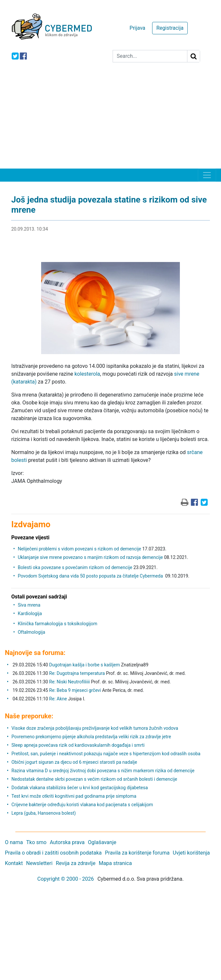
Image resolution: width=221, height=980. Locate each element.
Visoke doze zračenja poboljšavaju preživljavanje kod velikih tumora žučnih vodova (95, 728)
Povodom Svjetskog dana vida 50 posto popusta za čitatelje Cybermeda (91, 576)
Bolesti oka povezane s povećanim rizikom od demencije (75, 567)
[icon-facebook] (23, 56)
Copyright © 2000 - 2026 (65, 879)
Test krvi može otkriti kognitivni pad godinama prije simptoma (74, 796)
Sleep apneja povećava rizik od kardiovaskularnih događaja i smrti (78, 745)
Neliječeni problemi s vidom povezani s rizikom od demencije (79, 549)
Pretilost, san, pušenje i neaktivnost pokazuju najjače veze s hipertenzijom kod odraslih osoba (106, 754)
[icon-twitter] (15, 56)
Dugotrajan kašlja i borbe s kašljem (85, 665)
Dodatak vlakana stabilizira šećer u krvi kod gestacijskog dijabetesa (80, 788)
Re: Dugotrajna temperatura (77, 673)
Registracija (170, 28)
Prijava (137, 28)
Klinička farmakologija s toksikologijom (57, 624)
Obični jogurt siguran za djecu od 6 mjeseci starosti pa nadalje (74, 762)
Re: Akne (59, 699)
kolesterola (87, 374)
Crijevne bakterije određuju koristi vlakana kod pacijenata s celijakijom (82, 805)
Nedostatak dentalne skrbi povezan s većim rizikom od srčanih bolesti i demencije (94, 779)
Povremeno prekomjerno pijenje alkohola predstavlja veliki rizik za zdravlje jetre (91, 737)
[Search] (150, 56)
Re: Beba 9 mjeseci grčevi (75, 690)
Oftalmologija (31, 632)
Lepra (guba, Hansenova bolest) (44, 813)
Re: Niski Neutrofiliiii (70, 682)
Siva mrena (29, 605)
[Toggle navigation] (207, 175)
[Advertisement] (110, 120)
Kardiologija (30, 613)
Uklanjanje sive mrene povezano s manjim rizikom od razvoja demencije (90, 557)
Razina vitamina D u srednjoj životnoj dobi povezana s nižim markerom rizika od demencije (103, 771)
